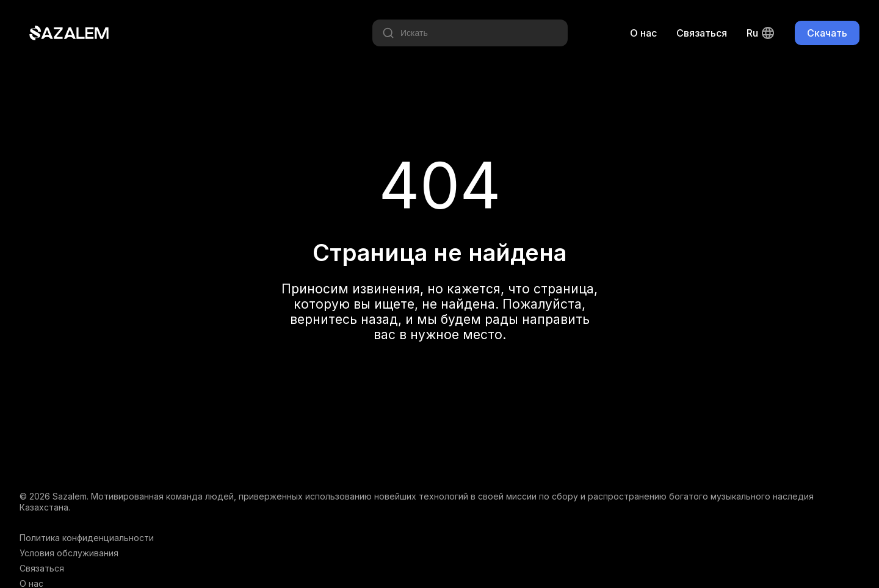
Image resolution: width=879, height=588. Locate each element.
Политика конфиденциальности (87, 538)
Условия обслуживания (69, 553)
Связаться (702, 33)
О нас (643, 33)
